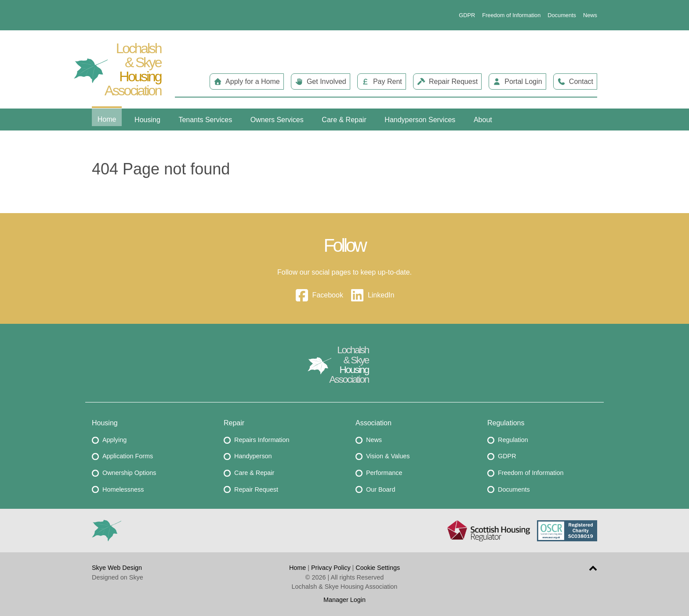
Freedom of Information (511, 15)
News (590, 15)
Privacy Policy (331, 568)
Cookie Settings (378, 568)
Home (297, 568)
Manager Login (344, 600)
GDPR (467, 15)
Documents (562, 15)
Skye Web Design (117, 568)
